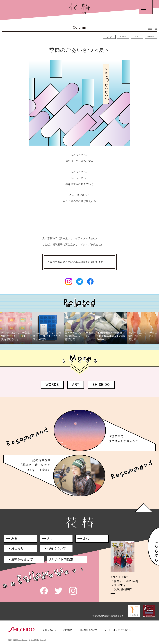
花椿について (55, 549)
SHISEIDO (151, 37)
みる (12, 539)
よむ (110, 37)
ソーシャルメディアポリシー (119, 630)
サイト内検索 (61, 560)
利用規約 (68, 630)
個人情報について (88, 630)
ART (137, 37)
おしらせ (19, 549)
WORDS (123, 37)
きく (48, 539)
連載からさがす (20, 560)
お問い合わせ (50, 630)
